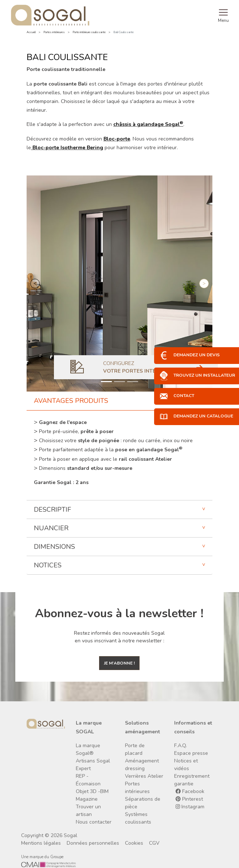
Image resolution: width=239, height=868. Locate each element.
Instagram (190, 807)
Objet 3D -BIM (92, 791)
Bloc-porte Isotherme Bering (68, 148)
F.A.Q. (181, 746)
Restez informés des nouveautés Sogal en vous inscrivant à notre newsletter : (119, 637)
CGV (154, 843)
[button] (35, 284)
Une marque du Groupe (42, 857)
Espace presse (191, 753)
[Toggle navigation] (223, 15)
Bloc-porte (117, 139)
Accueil (31, 32)
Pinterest (189, 799)
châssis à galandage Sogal (148, 124)
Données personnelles (93, 843)
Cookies (134, 843)
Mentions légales (41, 843)
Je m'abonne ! (119, 663)
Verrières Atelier (144, 776)
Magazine (87, 799)
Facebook (190, 791)
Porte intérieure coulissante (89, 32)
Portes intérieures (54, 32)
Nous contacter (94, 822)
